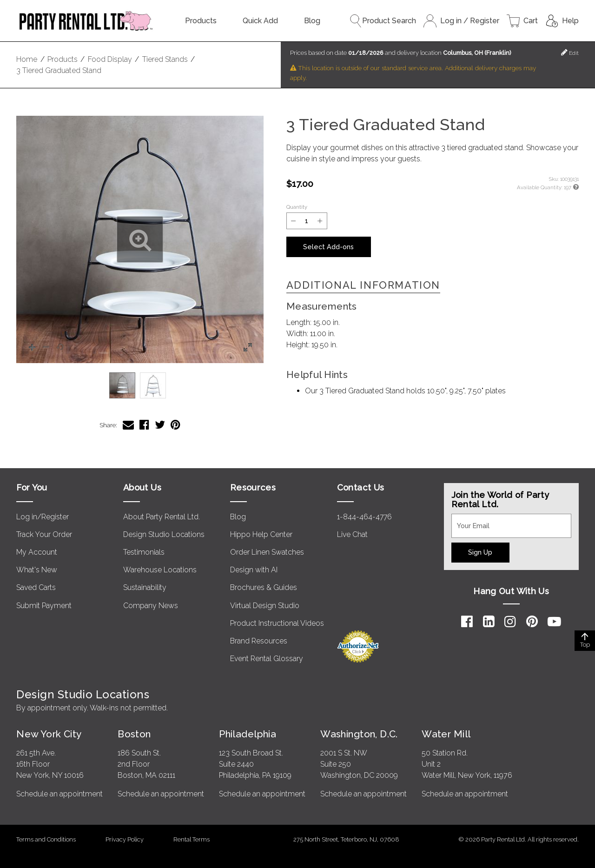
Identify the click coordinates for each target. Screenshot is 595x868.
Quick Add (260, 21)
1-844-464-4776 (364, 517)
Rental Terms (192, 839)
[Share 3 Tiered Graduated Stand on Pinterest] (175, 425)
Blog (312, 21)
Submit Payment (44, 606)
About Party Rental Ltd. (162, 517)
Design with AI (254, 570)
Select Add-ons (328, 247)
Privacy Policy (125, 839)
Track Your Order (44, 534)
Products (201, 21)
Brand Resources (259, 641)
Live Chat (352, 534)
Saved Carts (36, 587)
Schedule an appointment (59, 794)
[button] (140, 239)
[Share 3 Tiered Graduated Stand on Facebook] (144, 425)
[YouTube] (554, 622)
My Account (37, 552)
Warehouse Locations (160, 570)
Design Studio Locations (164, 534)
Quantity (297, 207)
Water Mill (446, 734)
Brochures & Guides (264, 587)
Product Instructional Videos (277, 623)
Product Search (383, 21)
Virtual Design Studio (265, 606)
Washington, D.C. (359, 734)
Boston (134, 734)
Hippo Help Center (261, 534)
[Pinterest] (532, 622)
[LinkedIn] (489, 622)
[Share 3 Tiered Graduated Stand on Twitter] (160, 425)
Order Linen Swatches (267, 552)
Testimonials (144, 552)
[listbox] (140, 385)
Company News (151, 606)
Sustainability (145, 587)
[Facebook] (467, 622)
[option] (122, 385)
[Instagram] (510, 622)
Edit (570, 52)
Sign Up (480, 552)
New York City (49, 734)
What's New (37, 570)
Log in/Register (43, 517)
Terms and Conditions (46, 839)
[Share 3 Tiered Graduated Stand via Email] (128, 425)
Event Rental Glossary (267, 659)
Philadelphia (248, 734)
